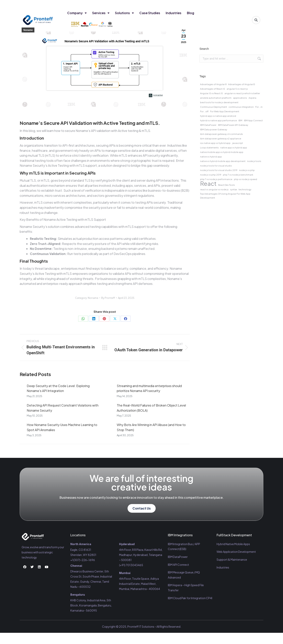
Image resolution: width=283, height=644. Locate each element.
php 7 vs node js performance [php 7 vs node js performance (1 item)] (216, 179)
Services (101, 13)
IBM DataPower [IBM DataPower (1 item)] (208, 125)
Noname (28, 30)
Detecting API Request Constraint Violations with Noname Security (63, 408)
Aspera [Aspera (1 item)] (252, 98)
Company (77, 13)
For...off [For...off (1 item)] (204, 111)
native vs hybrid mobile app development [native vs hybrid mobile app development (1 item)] (223, 161)
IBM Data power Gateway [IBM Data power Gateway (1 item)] (214, 129)
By (108, 298)
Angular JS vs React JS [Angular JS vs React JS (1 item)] (211, 93)
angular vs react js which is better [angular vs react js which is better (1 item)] (242, 93)
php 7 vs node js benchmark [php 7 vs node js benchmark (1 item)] (238, 175)
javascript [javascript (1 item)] (238, 143)
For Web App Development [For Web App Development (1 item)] (225, 111)
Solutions (124, 13)
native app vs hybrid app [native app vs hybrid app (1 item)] (234, 148)
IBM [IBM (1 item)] (240, 120)
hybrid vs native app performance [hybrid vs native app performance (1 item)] (218, 120)
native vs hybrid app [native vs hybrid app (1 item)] (211, 157)
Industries (174, 13)
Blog (191, 13)
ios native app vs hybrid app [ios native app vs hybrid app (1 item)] (215, 143)
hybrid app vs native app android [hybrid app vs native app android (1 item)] (218, 116)
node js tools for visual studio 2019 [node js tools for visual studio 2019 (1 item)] (219, 170)
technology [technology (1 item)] (245, 189)
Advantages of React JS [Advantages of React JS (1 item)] (213, 89)
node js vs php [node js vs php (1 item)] (247, 170)
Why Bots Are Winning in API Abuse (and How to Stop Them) (151, 427)
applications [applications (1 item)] (240, 98)
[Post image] (21, 386)
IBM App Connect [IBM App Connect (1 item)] (253, 120)
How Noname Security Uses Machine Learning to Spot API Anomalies (62, 427)
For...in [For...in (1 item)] (259, 107)
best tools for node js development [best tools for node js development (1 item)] (219, 102)
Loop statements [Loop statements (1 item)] (209, 148)
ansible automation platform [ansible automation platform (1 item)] (216, 98)
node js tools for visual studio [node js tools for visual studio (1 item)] (216, 166)
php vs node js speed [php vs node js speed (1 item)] (245, 179)
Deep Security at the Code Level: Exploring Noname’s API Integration (58, 388)
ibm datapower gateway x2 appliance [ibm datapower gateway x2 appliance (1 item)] (221, 138)
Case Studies (150, 13)
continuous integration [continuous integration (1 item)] (241, 107)
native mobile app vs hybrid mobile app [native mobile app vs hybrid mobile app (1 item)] (222, 152)
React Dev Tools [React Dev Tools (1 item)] (226, 185)
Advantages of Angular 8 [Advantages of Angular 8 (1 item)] (213, 84)
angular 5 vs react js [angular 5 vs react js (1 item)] (237, 89)
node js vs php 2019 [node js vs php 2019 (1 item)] (211, 175)
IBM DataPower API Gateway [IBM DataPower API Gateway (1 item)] (233, 125)
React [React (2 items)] (208, 184)
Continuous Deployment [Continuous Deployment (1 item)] (214, 107)
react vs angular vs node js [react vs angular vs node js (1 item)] (214, 189)
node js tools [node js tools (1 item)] (254, 161)
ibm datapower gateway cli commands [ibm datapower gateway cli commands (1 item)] (221, 134)
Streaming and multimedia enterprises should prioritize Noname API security (149, 388)
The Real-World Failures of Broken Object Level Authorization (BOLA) (151, 408)
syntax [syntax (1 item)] (234, 189)
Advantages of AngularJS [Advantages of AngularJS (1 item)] (242, 84)
